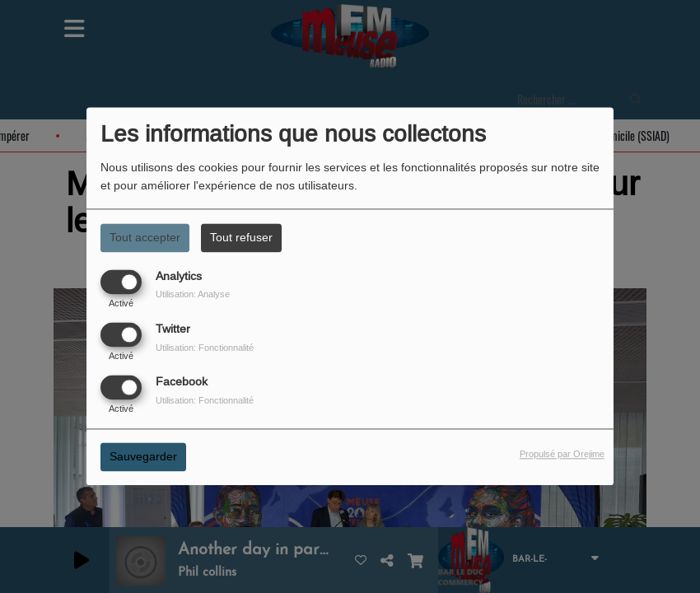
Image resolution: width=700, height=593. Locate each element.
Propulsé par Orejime (562, 455)
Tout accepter (145, 237)
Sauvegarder (143, 457)
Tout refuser (241, 237)
